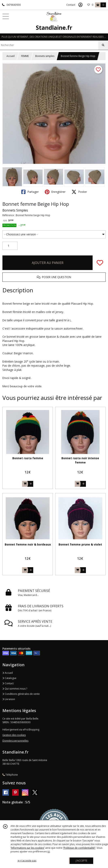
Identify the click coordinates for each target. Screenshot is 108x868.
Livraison (9, 699)
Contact (71, 5)
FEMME (25, 56)
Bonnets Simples (15, 210)
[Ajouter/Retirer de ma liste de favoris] (100, 263)
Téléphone (10, 775)
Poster (79, 192)
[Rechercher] (103, 45)
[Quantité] (10, 246)
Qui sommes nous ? (15, 689)
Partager (30, 192)
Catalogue (9, 678)
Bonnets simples (45, 56)
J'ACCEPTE (81, 861)
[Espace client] (80, 5)
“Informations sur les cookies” (28, 848)
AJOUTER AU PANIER (48, 263)
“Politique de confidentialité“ (79, 848)
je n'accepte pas (27, 861)
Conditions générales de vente (21, 694)
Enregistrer (55, 192)
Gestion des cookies (14, 735)
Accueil (11, 56)
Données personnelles (15, 741)
